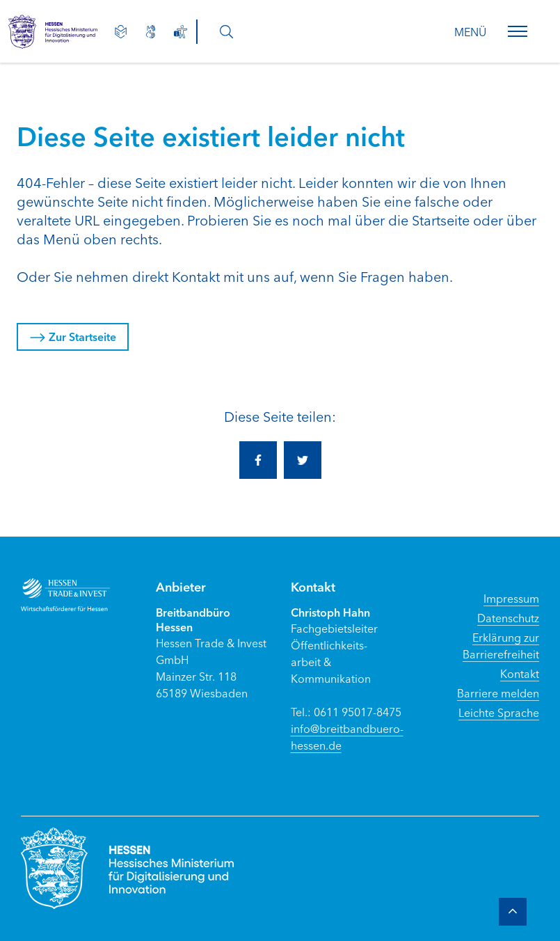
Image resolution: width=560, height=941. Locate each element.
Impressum (511, 598)
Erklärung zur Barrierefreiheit (501, 645)
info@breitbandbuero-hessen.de (347, 736)
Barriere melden (498, 693)
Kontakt (520, 673)
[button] (518, 31)
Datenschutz (508, 617)
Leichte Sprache (499, 712)
